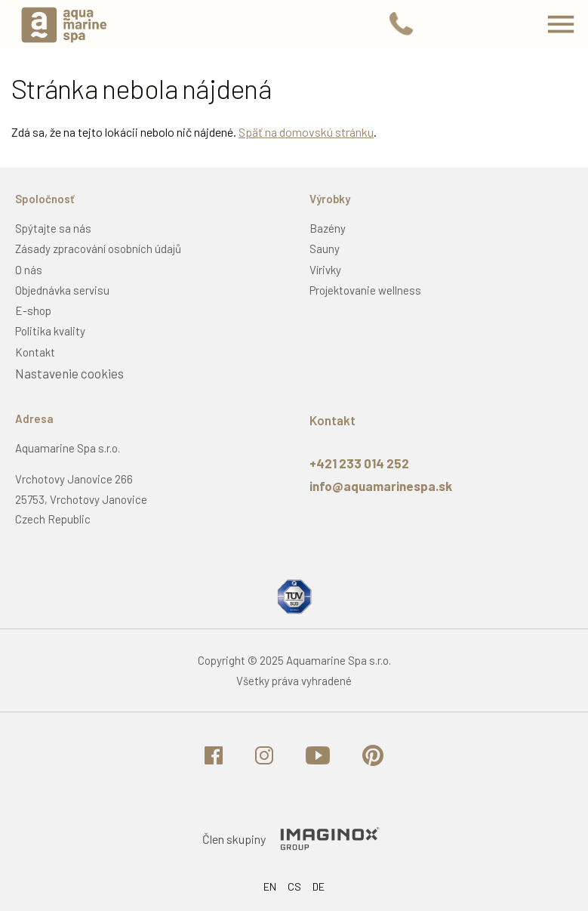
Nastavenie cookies (69, 373)
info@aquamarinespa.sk (381, 486)
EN (270, 886)
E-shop (33, 310)
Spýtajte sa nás (53, 228)
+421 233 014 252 (359, 463)
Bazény (328, 228)
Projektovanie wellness (365, 290)
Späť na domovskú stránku (306, 132)
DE (319, 886)
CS (294, 886)
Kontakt (35, 352)
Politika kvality (50, 331)
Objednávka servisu (62, 290)
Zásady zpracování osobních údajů (98, 249)
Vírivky (325, 270)
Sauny (325, 249)
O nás (29, 270)
